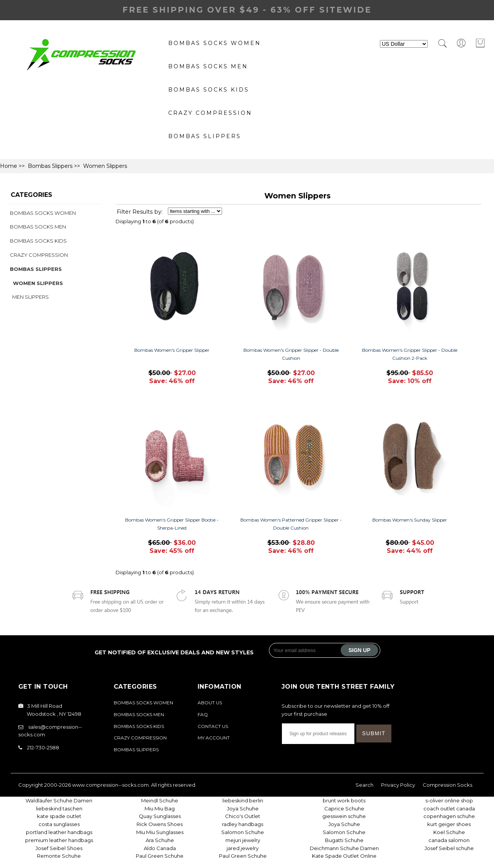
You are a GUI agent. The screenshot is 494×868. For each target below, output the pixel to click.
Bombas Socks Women (215, 43)
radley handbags (243, 824)
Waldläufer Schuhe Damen (59, 800)
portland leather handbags (59, 832)
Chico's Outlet (243, 816)
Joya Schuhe (243, 808)
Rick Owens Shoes (160, 824)
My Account (214, 738)
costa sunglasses (59, 824)
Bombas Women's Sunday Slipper (410, 520)
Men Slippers (29, 297)
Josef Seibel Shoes (59, 848)
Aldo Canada (160, 848)
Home (9, 166)
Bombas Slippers (205, 136)
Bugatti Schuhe (344, 840)
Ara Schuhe (160, 840)
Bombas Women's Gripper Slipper (172, 350)
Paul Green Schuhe (160, 856)
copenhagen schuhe (449, 816)
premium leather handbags (59, 840)
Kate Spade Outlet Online (344, 856)
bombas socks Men (208, 66)
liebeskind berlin (243, 800)
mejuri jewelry (243, 840)
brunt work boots (344, 800)
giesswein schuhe (344, 816)
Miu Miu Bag (160, 808)
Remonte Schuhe (59, 856)
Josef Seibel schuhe (449, 848)
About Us (210, 703)
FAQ (203, 714)
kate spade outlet (59, 816)
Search (364, 785)
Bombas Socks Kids (209, 90)
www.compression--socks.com (110, 785)
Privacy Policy (398, 785)
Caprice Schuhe (344, 808)
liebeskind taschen (59, 808)
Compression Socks (447, 785)
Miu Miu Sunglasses (160, 832)
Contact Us (213, 726)
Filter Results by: (140, 212)
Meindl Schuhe (160, 800)
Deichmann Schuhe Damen (344, 848)
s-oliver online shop (449, 800)
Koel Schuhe (449, 832)
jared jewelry (243, 848)
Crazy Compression (210, 113)
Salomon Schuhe (243, 832)
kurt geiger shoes (449, 824)
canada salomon (449, 840)
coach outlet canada (449, 808)
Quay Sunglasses (160, 816)
